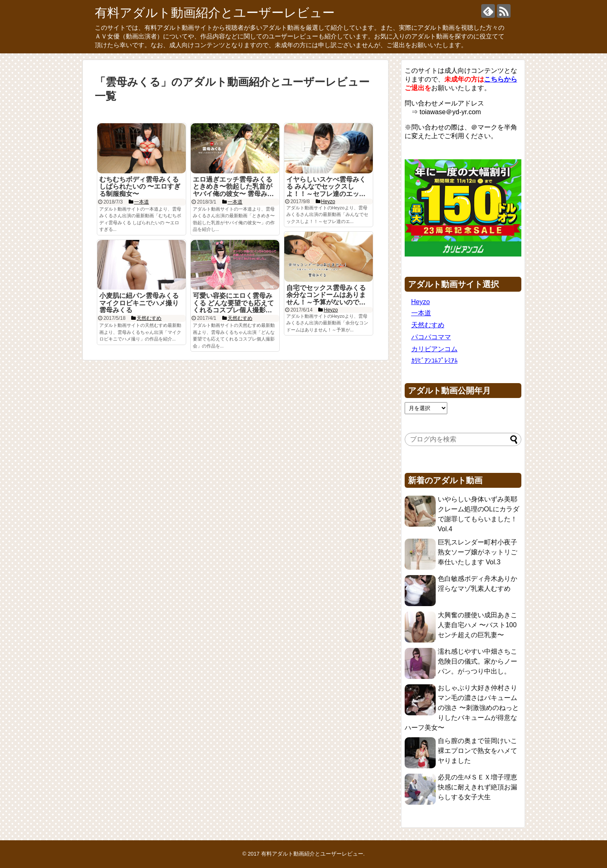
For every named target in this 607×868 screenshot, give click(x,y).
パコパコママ (431, 337)
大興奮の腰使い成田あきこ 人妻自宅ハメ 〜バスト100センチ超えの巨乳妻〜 (477, 625)
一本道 (421, 313)
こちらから (501, 79)
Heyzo (421, 302)
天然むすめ (428, 325)
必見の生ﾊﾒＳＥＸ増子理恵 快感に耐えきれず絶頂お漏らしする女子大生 (477, 787)
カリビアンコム (434, 349)
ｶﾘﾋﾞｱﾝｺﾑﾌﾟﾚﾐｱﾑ (434, 361)
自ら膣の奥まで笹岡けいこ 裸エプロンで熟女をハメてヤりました (477, 751)
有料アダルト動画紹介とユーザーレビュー (215, 13)
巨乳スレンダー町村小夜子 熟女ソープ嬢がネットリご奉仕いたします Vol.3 (477, 552)
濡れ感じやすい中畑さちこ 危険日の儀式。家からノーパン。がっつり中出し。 (477, 661)
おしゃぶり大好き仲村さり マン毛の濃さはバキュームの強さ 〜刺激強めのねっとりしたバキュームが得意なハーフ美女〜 (462, 708)
